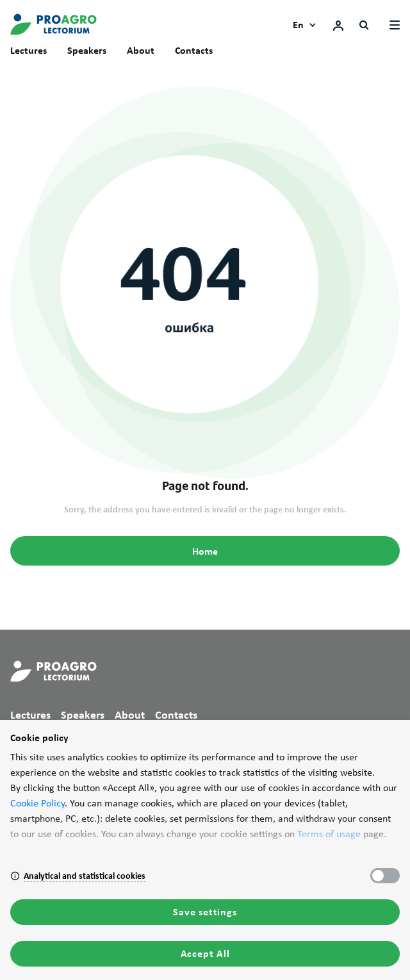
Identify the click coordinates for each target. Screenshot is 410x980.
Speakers (87, 50)
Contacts (194, 50)
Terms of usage (329, 834)
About (141, 50)
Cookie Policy (37, 803)
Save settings (205, 912)
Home (205, 551)
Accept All (205, 953)
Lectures (29, 50)
